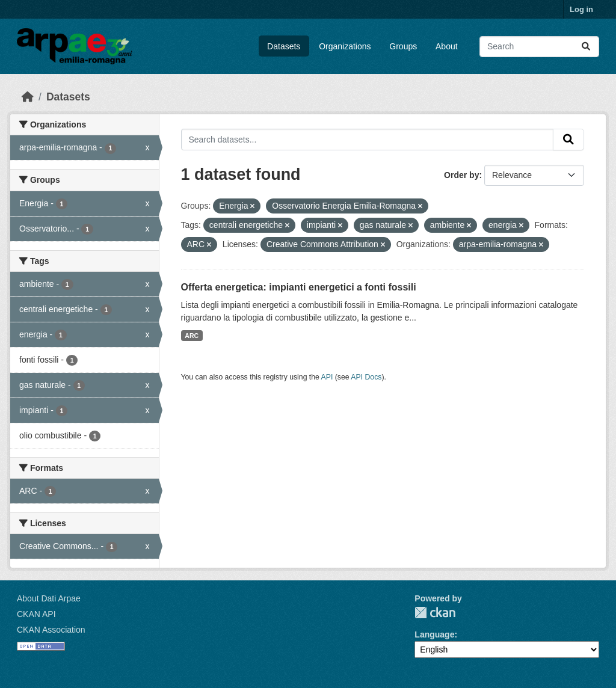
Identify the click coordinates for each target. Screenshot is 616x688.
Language (434, 634)
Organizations (345, 46)
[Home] (28, 97)
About (447, 46)
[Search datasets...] (539, 47)
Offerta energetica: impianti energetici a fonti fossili (299, 287)
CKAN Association (51, 630)
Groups (403, 46)
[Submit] (586, 47)
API (327, 377)
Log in (581, 9)
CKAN (435, 613)
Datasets (284, 46)
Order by (461, 175)
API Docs (366, 377)
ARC (192, 336)
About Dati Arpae (49, 598)
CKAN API (36, 614)
